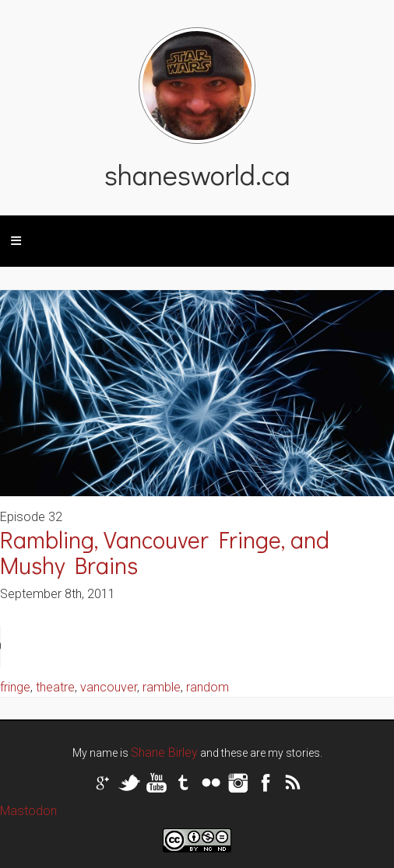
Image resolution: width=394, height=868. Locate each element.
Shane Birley (164, 752)
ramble (162, 687)
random (208, 687)
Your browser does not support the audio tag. (117, 646)
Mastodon (28, 811)
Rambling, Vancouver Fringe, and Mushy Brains (165, 552)
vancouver (109, 687)
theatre (55, 687)
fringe (15, 687)
